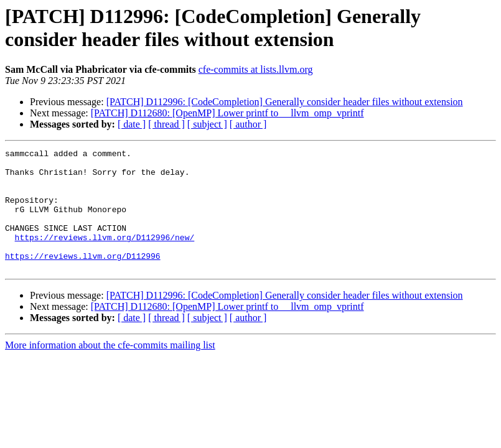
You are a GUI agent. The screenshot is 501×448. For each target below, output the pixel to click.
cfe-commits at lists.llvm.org (256, 69)
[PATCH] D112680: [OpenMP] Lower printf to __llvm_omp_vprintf (227, 113)
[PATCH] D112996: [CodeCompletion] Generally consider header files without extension (285, 102)
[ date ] (132, 124)
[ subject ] (207, 124)
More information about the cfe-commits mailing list (110, 369)
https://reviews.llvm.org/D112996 (83, 278)
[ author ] (248, 124)
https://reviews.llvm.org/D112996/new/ (105, 256)
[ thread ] (166, 124)
